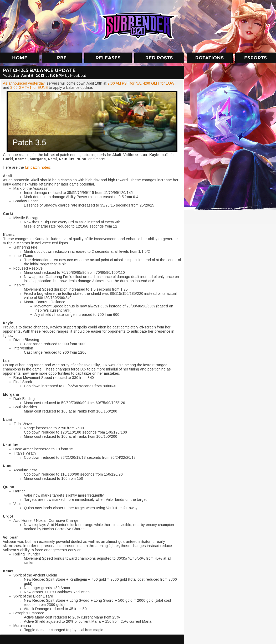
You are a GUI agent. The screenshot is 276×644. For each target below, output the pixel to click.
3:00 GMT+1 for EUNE (29, 87)
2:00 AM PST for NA (124, 83)
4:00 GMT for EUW (159, 83)
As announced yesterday (24, 83)
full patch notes (38, 167)
